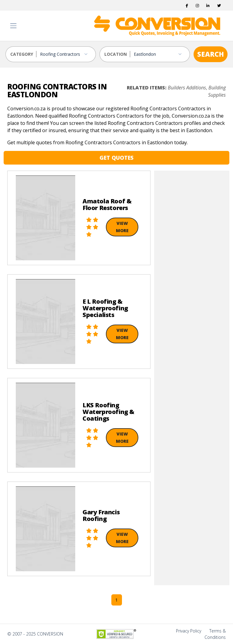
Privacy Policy (189, 631)
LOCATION (116, 54)
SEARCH (211, 54)
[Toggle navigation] (13, 26)
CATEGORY (22, 54)
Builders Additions (187, 88)
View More (122, 227)
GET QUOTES (116, 158)
